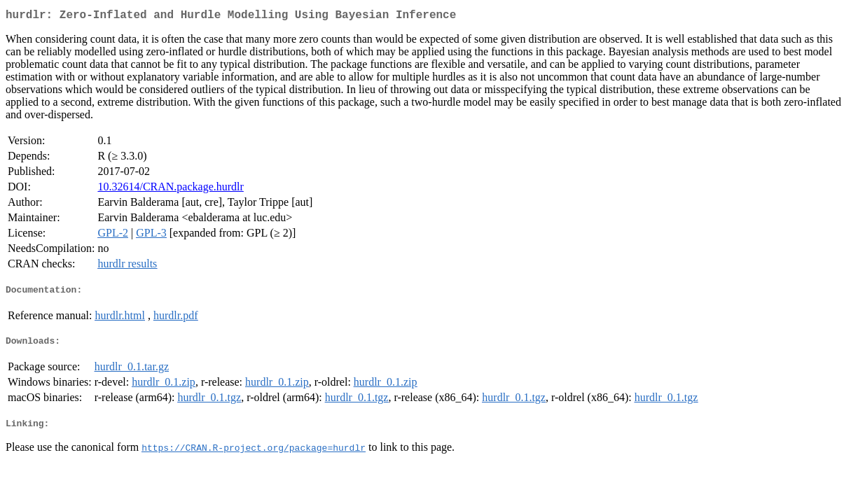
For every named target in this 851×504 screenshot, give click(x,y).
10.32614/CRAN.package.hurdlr (170, 189)
